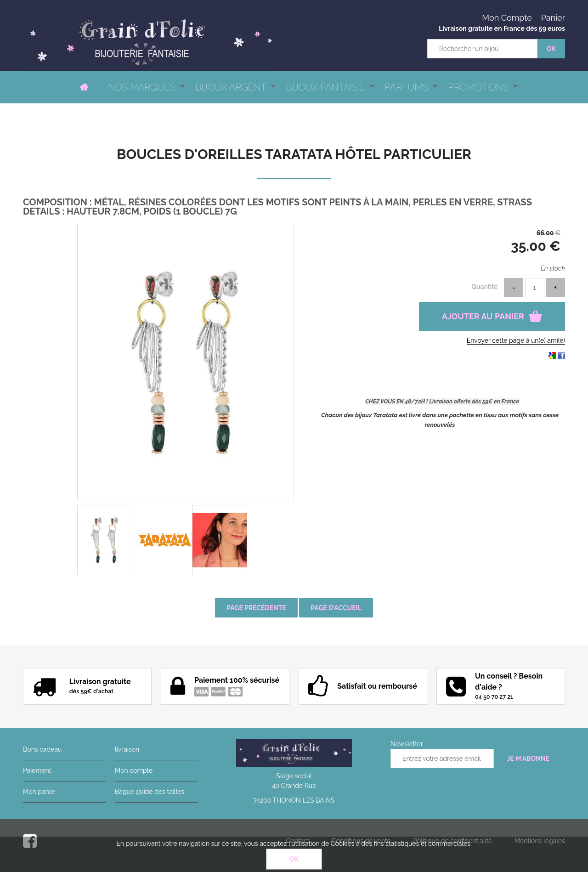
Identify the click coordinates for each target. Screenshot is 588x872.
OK (294, 859)
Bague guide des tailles (150, 792)
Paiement (37, 770)
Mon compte (134, 770)
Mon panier (40, 792)
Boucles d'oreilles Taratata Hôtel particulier (294, 154)
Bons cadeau (42, 749)
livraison (127, 749)
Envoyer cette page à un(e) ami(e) (516, 340)
